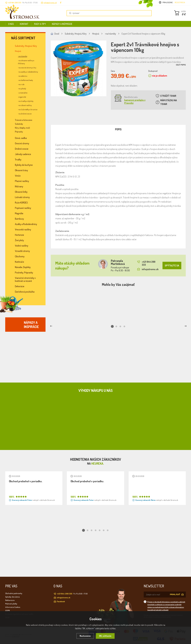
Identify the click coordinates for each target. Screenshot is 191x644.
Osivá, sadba (21, 138)
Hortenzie (19, 235)
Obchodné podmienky (14, 593)
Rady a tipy (40, 24)
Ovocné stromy (22, 143)
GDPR (7, 611)
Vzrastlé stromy (22, 251)
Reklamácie (10, 600)
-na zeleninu (23, 76)
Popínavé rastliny (23, 208)
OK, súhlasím (105, 636)
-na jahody (22, 88)
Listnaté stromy (22, 197)
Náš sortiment (23, 38)
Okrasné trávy (21, 170)
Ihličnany (19, 186)
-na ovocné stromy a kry (27, 68)
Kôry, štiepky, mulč (22, 128)
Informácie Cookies (13, 607)
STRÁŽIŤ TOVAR (168, 96)
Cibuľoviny (20, 256)
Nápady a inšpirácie (62, 24)
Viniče (18, 176)
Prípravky (19, 132)
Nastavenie (85, 636)
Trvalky (18, 160)
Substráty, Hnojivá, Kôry (26, 46)
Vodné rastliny (22, 246)
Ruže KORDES (21, 203)
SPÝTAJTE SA (172, 265)
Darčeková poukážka (25, 292)
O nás (11, 24)
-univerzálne (23, 93)
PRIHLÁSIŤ (175, 594)
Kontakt (24, 24)
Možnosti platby (11, 604)
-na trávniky (23, 56)
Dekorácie (20, 286)
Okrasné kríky (21, 192)
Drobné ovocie (22, 149)
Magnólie (19, 213)
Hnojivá (18, 51)
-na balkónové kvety (25, 80)
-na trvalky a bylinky (26, 101)
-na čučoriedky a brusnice (28, 109)
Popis (118, 129)
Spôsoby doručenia (12, 597)
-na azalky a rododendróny (28, 72)
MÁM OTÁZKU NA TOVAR (169, 102)
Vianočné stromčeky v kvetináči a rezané (25, 279)
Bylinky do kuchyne (24, 165)
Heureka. (98, 463)
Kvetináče (19, 262)
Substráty (19, 124)
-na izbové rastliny (25, 105)
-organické (22, 97)
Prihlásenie (168, 2)
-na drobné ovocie (25, 114)
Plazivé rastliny (22, 181)
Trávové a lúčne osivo (24, 120)
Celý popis (181, 65)
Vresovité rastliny (23, 229)
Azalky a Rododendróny (26, 224)
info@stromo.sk (50, 3)
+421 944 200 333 (146, 263)
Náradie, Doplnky (23, 267)
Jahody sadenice (23, 154)
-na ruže (21, 84)
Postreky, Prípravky (24, 273)
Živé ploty (19, 240)
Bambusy (19, 219)
